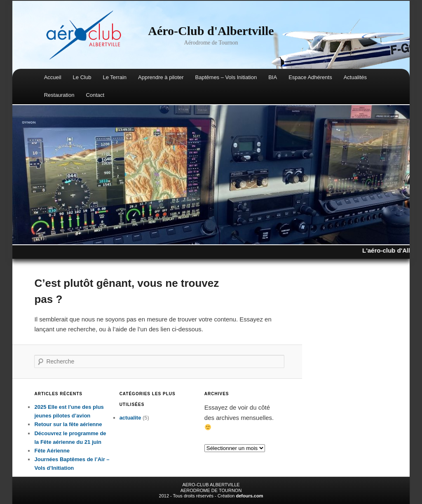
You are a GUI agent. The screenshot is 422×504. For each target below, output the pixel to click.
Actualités (355, 77)
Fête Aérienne (52, 451)
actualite (130, 418)
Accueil (53, 77)
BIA (273, 77)
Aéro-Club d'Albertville (211, 31)
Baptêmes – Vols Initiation (226, 77)
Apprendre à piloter (161, 77)
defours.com (249, 496)
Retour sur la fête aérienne (68, 424)
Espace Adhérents (310, 77)
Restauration (59, 95)
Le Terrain (115, 77)
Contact (95, 95)
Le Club (82, 77)
